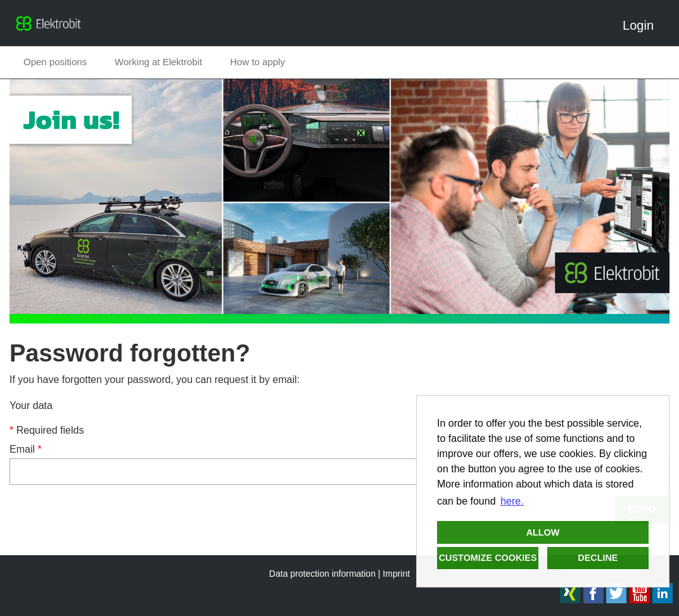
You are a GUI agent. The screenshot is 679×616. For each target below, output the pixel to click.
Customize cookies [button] (488, 558)
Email (26, 449)
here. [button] (512, 501)
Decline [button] (598, 558)
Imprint (396, 574)
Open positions (55, 62)
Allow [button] (543, 532)
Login (643, 25)
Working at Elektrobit (158, 62)
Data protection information (322, 574)
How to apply (257, 62)
